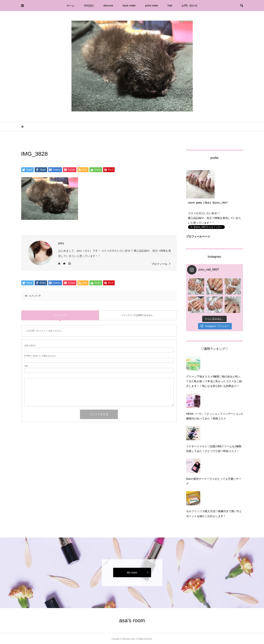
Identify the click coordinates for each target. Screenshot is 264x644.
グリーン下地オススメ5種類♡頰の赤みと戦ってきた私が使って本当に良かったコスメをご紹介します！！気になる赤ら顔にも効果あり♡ (214, 381)
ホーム (71, 5)
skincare (108, 5)
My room (132, 572)
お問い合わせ (190, 5)
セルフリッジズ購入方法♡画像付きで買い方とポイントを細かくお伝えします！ (214, 514)
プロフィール (159, 264)
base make (129, 5)
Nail (170, 5)
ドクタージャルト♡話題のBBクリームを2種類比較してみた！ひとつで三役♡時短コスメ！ (214, 449)
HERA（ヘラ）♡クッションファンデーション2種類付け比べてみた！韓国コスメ (214, 416)
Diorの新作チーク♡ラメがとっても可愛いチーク (214, 481)
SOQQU (89, 5)
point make (152, 5)
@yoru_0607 (220, 203)
